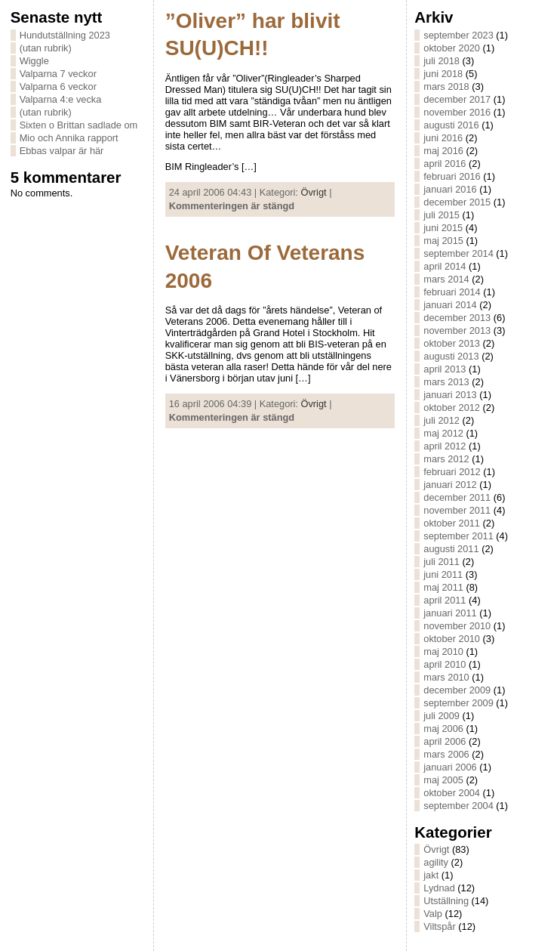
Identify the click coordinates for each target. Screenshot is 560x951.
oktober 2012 (452, 408)
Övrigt (314, 192)
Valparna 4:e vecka (61, 99)
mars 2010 (446, 677)
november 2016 (457, 112)
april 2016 (445, 164)
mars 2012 (446, 459)
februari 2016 (452, 176)
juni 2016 (443, 138)
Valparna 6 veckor (58, 86)
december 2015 (457, 202)
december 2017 (457, 99)
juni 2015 (443, 228)
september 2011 (458, 536)
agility (436, 862)
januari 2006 (450, 767)
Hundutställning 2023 (65, 35)
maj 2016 (443, 151)
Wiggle (34, 61)
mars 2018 (446, 86)
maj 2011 (443, 587)
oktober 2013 (452, 343)
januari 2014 (450, 305)
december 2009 (457, 690)
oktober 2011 (452, 523)
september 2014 (458, 253)
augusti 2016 (451, 125)
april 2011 (445, 600)
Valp (433, 914)
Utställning (446, 901)
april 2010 (445, 664)
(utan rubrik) (46, 48)
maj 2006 (443, 729)
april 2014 (445, 266)
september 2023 (458, 35)
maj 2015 (443, 241)
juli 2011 (442, 562)
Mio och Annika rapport (69, 138)
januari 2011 (450, 613)
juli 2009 (442, 716)
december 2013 (457, 318)
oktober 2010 (452, 639)
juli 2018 (442, 61)
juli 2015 (442, 215)
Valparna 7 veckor (58, 74)
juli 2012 (442, 420)
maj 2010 (443, 651)
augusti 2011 (451, 549)
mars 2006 (446, 754)
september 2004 (458, 806)
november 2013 (457, 330)
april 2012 (445, 446)
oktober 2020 (452, 48)
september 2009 (458, 703)
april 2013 (445, 369)
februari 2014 (452, 292)
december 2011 (457, 497)
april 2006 (445, 741)
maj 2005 (443, 780)
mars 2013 (446, 382)
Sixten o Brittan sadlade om (79, 125)
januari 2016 (450, 189)
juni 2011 (443, 574)
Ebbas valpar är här (62, 151)
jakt (431, 875)
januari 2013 (450, 395)
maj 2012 (443, 433)
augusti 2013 (451, 356)
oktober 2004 (452, 793)
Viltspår (439, 926)
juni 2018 (443, 74)
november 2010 (457, 626)
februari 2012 (452, 472)
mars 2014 (446, 279)
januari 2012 (450, 485)
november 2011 (457, 510)
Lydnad (439, 888)
